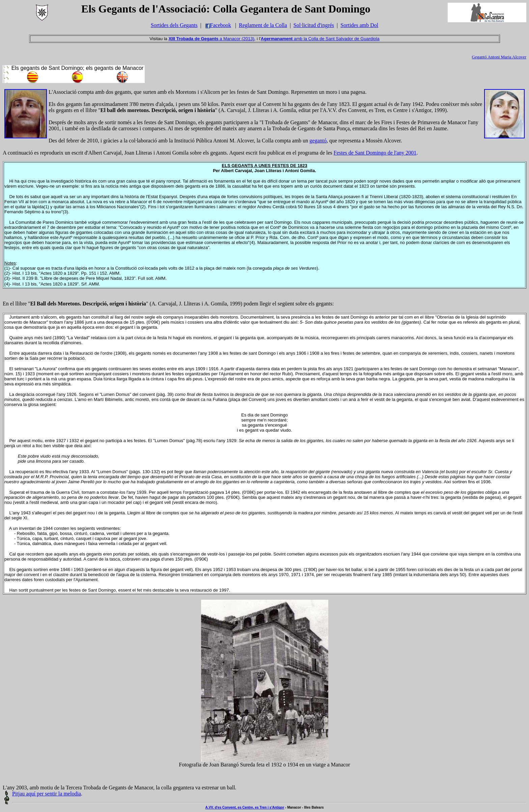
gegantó (318, 141)
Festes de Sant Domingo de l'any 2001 (375, 153)
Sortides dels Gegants (174, 25)
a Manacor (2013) (211, 39)
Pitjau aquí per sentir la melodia (47, 794)
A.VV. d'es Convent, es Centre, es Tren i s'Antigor (245, 807)
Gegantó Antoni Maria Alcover (499, 57)
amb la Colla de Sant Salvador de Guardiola (320, 39)
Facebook (218, 25)
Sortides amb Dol (359, 25)
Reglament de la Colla (263, 25)
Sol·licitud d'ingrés (314, 25)
